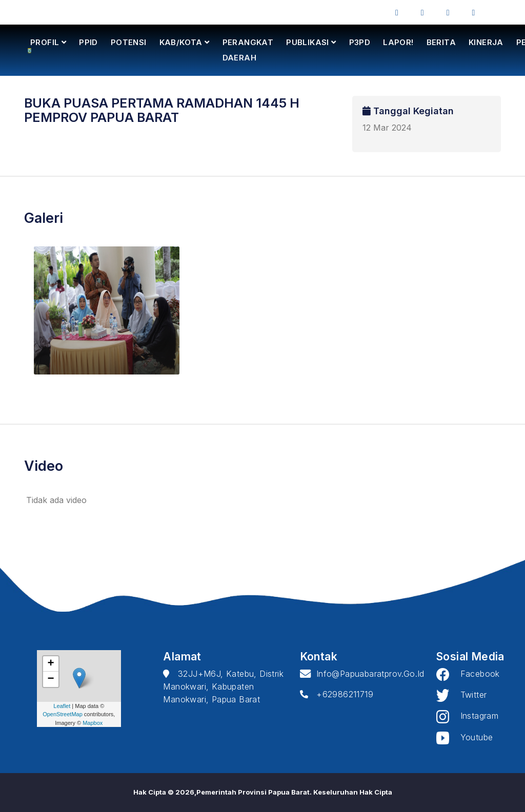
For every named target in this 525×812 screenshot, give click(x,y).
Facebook (468, 674)
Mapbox (93, 723)
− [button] (51, 679)
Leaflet (62, 706)
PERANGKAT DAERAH (248, 50)
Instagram (467, 716)
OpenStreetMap (63, 714)
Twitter (461, 695)
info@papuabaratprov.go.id (362, 674)
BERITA (441, 42)
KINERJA (486, 42)
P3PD (360, 42)
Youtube (465, 737)
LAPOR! (398, 42)
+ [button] (51, 664)
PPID (88, 42)
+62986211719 (337, 694)
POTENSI (129, 42)
